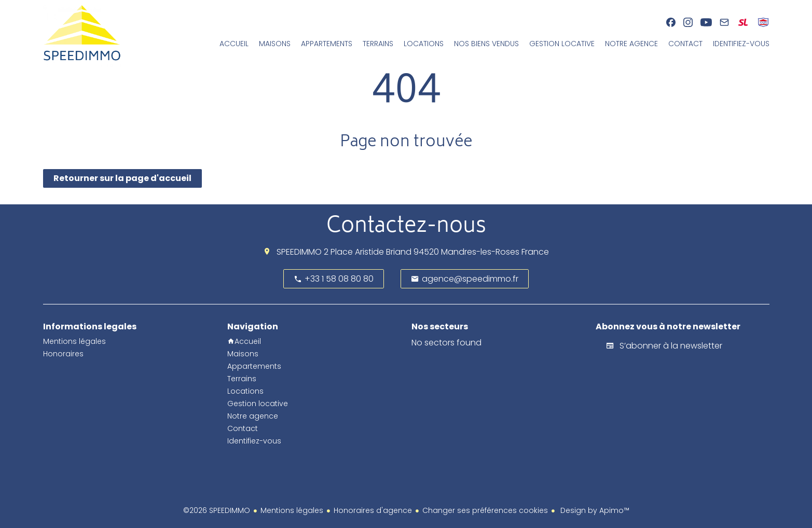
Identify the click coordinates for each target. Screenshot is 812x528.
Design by (594, 510)
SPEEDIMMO (299, 252)
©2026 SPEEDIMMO (217, 510)
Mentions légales (292, 510)
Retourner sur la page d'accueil (122, 178)
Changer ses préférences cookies (485, 510)
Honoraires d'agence (373, 510)
